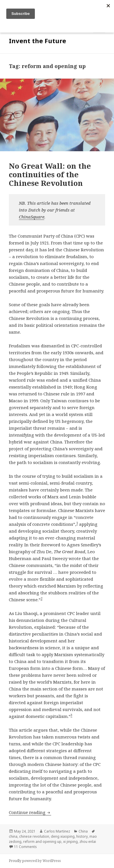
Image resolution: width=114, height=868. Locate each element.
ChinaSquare (32, 217)
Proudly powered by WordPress (35, 861)
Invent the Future (37, 41)
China (83, 831)
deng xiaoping (63, 836)
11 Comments (25, 847)
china (13, 836)
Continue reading (30, 812)
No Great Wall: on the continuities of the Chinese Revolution (50, 174)
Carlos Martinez (57, 831)
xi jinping (70, 842)
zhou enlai (88, 842)
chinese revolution (34, 836)
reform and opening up (42, 842)
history (82, 836)
